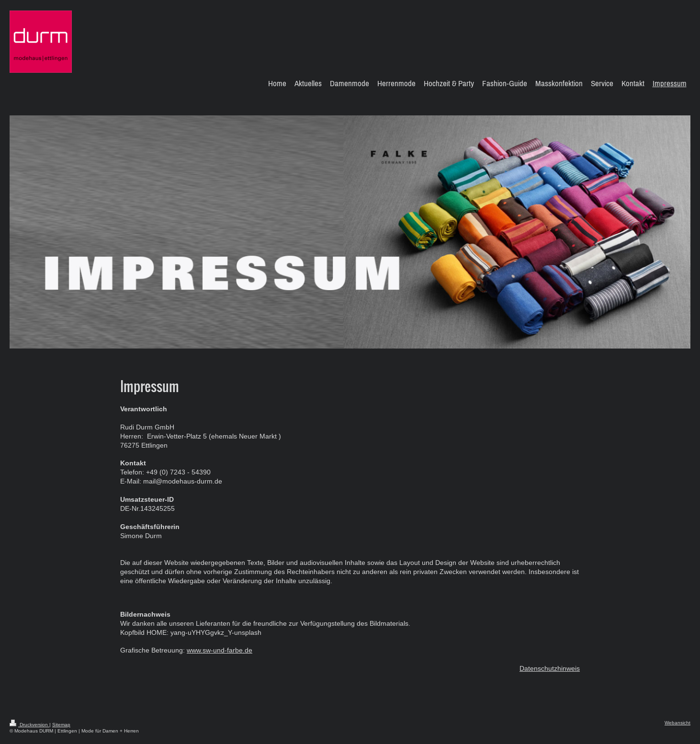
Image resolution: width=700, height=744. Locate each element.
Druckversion (29, 725)
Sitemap (61, 725)
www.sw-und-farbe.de (220, 650)
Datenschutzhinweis (550, 668)
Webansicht (677, 723)
